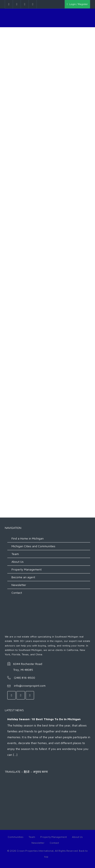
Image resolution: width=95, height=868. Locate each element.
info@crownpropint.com (30, 686)
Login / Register (77, 4)
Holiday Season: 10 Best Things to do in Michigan (44, 719)
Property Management (27, 569)
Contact (17, 593)
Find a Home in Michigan (28, 538)
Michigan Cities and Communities (33, 546)
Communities (16, 837)
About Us (18, 562)
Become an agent (23, 577)
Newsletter (19, 585)
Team (15, 554)
